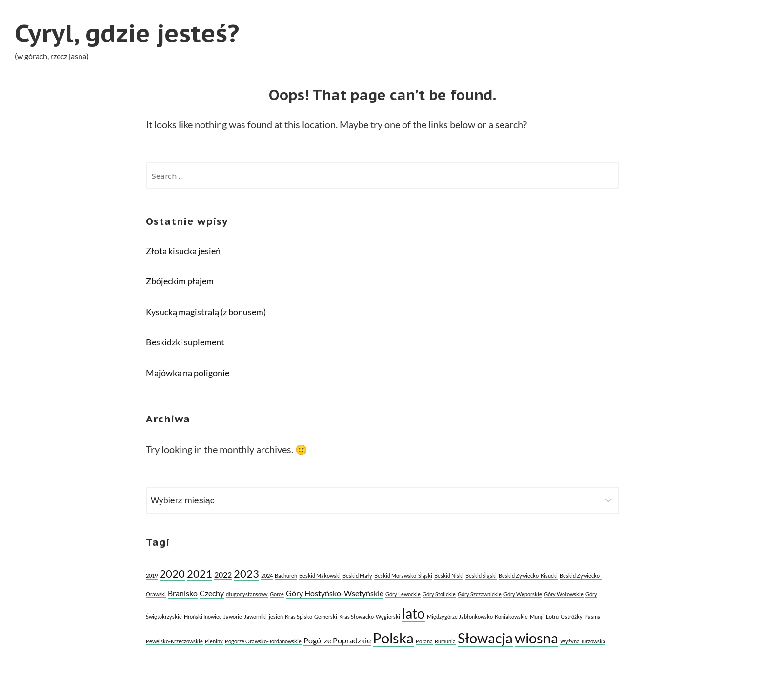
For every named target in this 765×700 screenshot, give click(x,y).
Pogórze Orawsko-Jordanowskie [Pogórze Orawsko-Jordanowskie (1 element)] (263, 641)
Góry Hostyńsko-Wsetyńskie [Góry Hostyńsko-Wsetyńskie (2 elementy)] (335, 593)
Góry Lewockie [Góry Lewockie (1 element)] (403, 594)
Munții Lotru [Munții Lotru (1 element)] (544, 616)
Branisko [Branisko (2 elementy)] (183, 593)
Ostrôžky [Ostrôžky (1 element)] (572, 616)
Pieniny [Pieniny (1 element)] (214, 641)
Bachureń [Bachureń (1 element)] (286, 575)
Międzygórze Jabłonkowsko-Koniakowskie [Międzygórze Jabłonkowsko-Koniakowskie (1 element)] (477, 616)
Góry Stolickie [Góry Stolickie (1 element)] (439, 594)
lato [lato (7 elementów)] (413, 613)
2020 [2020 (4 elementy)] (172, 573)
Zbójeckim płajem (180, 281)
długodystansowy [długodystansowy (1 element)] (247, 594)
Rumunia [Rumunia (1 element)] (445, 641)
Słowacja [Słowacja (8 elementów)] (485, 638)
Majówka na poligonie (188, 373)
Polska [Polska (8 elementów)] (393, 638)
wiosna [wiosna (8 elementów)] (536, 638)
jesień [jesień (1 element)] (276, 616)
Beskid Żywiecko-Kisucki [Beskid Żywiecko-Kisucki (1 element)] (528, 575)
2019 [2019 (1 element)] (152, 575)
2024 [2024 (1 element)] (267, 575)
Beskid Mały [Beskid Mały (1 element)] (357, 575)
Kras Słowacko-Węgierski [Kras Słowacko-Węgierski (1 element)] (370, 616)
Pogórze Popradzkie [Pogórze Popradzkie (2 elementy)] (337, 640)
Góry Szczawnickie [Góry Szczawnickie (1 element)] (480, 594)
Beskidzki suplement (185, 342)
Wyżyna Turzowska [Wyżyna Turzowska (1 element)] (583, 641)
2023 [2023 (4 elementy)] (246, 573)
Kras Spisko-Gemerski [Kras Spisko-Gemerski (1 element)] (311, 616)
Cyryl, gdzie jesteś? (127, 33)
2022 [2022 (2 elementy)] (223, 574)
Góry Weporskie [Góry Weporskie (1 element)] (523, 594)
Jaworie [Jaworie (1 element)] (233, 616)
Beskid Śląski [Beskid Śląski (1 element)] (481, 575)
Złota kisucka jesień (183, 251)
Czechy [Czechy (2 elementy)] (212, 593)
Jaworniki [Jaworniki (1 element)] (255, 616)
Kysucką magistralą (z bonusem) (206, 312)
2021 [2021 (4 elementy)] (200, 573)
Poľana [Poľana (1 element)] (424, 641)
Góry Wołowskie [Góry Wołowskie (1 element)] (564, 594)
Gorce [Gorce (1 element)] (277, 594)
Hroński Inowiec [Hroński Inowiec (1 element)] (203, 616)
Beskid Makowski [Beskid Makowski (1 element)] (320, 575)
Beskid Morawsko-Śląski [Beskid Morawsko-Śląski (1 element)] (403, 575)
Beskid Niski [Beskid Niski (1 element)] (449, 575)
